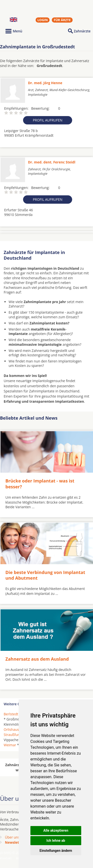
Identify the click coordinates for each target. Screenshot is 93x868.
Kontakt (6, 858)
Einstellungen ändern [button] (56, 851)
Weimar (10, 745)
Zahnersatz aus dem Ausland (37, 659)
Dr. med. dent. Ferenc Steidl (52, 162)
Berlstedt (11, 714)
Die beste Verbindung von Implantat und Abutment (45, 575)
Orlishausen (13, 729)
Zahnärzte (82, 31)
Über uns (12, 837)
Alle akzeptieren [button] (56, 830)
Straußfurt (12, 735)
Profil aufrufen (48, 120)
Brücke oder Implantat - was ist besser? (40, 484)
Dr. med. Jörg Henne (45, 83)
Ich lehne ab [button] (56, 841)
